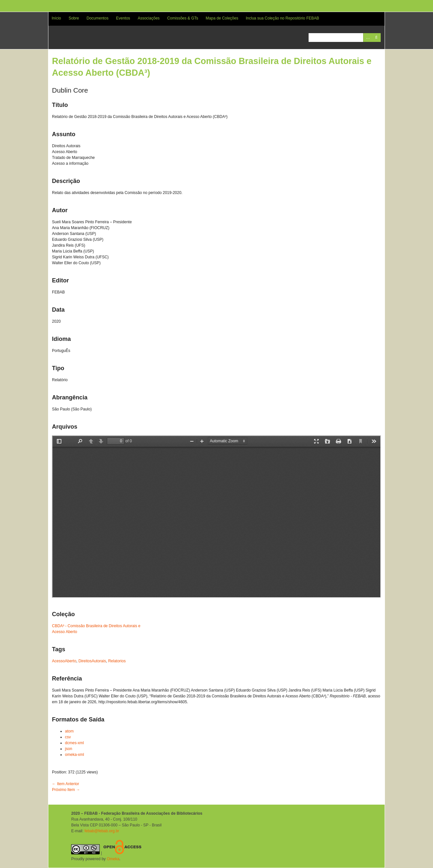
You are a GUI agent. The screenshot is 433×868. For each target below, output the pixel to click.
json (69, 749)
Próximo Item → (66, 790)
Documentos (98, 18)
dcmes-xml (74, 743)
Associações (149, 18)
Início (56, 18)
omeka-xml (75, 755)
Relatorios (117, 661)
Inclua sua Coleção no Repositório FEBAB (282, 18)
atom (69, 731)
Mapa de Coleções (222, 18)
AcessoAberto (64, 661)
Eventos (123, 18)
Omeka (113, 859)
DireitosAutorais (92, 661)
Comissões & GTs (183, 18)
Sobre (74, 18)
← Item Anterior (65, 784)
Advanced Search (368, 38)
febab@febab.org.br (102, 831)
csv (68, 737)
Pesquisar (376, 38)
